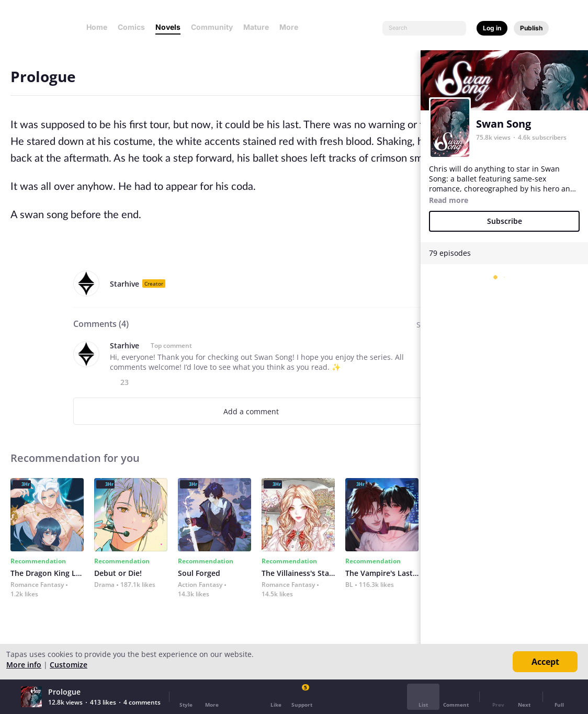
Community (212, 27)
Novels (168, 27)
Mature (256, 27)
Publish (531, 28)
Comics (131, 27)
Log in (492, 28)
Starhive (125, 284)
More (292, 27)
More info (24, 665)
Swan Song (504, 124)
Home (97, 27)
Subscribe (505, 221)
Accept (545, 662)
